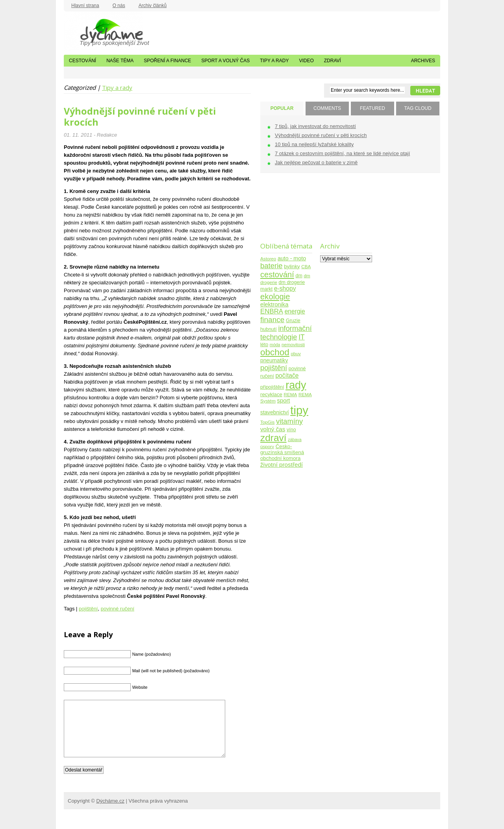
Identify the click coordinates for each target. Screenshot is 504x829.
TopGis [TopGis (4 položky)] (267, 422)
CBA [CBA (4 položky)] (306, 266)
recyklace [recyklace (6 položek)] (271, 394)
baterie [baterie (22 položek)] (271, 266)
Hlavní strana (85, 6)
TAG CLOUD (418, 108)
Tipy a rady (274, 61)
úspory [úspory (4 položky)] (267, 446)
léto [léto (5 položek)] (264, 345)
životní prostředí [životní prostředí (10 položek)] (282, 465)
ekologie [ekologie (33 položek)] (275, 297)
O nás (119, 6)
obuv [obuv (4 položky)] (296, 353)
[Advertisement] (285, 212)
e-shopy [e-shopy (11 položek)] (285, 288)
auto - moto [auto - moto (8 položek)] (292, 258)
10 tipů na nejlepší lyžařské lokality (314, 144)
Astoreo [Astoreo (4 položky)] (268, 259)
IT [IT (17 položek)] (302, 337)
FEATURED (372, 108)
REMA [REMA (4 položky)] (291, 394)
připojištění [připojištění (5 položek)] (272, 387)
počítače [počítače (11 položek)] (287, 376)
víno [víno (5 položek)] (291, 430)
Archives (423, 61)
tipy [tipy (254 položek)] (299, 410)
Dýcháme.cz (103, 31)
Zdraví (333, 61)
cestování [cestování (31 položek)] (277, 274)
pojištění (88, 609)
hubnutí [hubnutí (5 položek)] (269, 329)
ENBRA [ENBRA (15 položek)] (272, 311)
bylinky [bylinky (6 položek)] (292, 266)
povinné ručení (118, 609)
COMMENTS (327, 108)
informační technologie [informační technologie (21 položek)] (286, 333)
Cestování (82, 61)
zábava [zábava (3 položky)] (295, 440)
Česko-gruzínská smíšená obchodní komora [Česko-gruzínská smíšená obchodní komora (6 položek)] (282, 452)
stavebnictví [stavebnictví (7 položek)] (275, 413)
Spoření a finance (167, 61)
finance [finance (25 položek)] (272, 320)
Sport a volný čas (225, 61)
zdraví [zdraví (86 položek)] (273, 438)
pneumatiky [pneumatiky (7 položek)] (274, 361)
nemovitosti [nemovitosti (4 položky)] (293, 344)
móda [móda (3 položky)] (275, 345)
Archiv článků (153, 6)
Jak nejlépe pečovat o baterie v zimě (316, 162)
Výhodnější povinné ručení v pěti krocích (140, 117)
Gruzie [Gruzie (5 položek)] (293, 321)
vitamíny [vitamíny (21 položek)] (289, 421)
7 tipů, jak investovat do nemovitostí (315, 126)
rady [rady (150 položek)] (296, 385)
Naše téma (120, 61)
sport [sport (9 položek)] (284, 401)
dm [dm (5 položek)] (299, 276)
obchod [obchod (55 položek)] (275, 352)
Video (306, 61)
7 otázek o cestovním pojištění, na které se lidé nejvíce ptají (342, 153)
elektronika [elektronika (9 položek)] (274, 304)
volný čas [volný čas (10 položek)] (273, 429)
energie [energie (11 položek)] (295, 311)
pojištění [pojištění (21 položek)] (274, 368)
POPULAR (282, 108)
